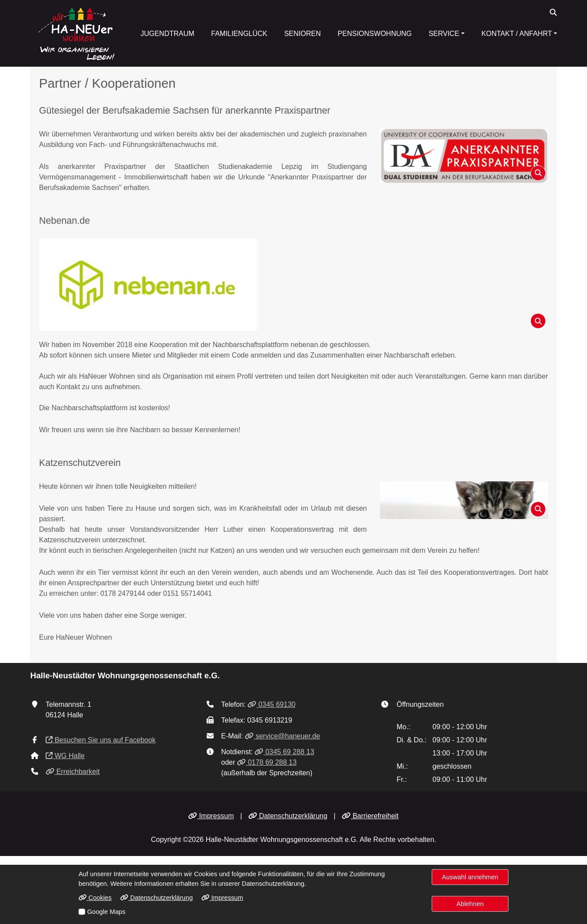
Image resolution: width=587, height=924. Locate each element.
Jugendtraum (167, 34)
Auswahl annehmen (470, 877)
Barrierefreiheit (370, 816)
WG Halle (65, 756)
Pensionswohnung (375, 34)
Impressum (211, 816)
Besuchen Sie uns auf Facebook (101, 740)
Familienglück (239, 34)
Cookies (95, 898)
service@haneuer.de (282, 736)
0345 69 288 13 (284, 752)
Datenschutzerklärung (288, 816)
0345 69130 (271, 704)
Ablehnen (470, 904)
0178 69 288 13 (267, 762)
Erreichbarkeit (73, 772)
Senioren (303, 34)
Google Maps (106, 912)
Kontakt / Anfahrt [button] (517, 34)
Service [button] (444, 34)
